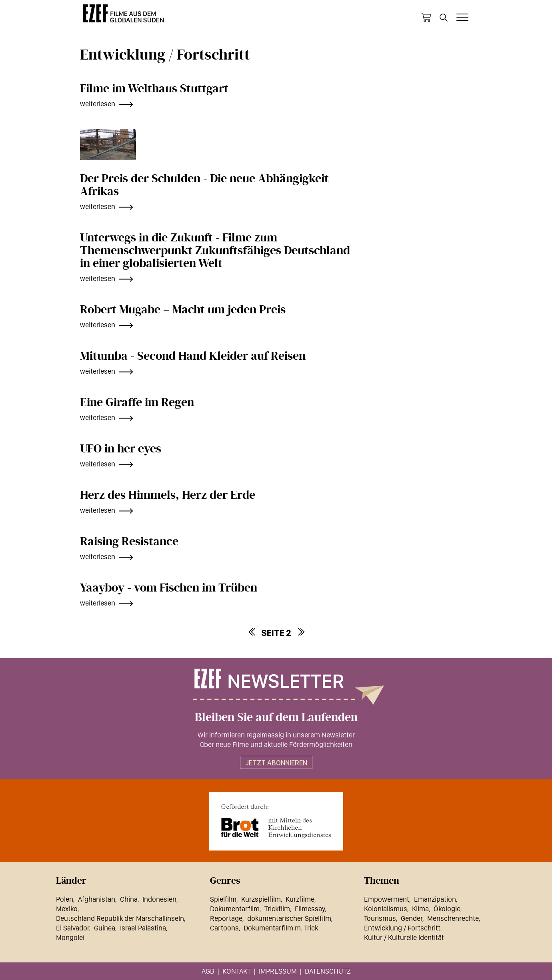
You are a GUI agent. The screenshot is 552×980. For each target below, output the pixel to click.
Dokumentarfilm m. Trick (281, 928)
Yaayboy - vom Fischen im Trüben (169, 588)
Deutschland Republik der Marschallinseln (120, 918)
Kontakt (237, 971)
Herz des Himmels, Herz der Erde (168, 495)
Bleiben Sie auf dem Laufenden (276, 717)
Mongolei (70, 937)
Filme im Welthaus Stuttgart (154, 89)
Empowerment (387, 899)
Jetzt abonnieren (276, 763)
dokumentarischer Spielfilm (289, 918)
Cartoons (224, 928)
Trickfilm (277, 909)
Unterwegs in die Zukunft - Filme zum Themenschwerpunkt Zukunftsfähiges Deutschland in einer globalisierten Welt (215, 251)
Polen (65, 899)
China (129, 899)
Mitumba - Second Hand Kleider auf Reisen (193, 356)
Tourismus (380, 918)
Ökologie (447, 909)
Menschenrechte (453, 918)
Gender (412, 918)
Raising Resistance (129, 542)
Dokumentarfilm (235, 909)
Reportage (226, 918)
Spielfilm (223, 899)
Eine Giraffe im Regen (137, 402)
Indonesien (159, 899)
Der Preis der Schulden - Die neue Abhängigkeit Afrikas (204, 185)
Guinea (105, 928)
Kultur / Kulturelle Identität (404, 937)
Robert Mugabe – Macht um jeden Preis (183, 310)
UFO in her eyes (121, 449)
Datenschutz (328, 971)
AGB (208, 971)
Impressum (278, 971)
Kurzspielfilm (261, 899)
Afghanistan (97, 899)
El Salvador (73, 928)
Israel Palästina (143, 928)
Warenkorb (426, 18)
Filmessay (310, 909)
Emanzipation (435, 899)
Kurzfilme (300, 899)
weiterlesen (98, 104)
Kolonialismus (386, 909)
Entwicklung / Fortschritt (402, 928)
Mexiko (67, 909)
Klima (420, 909)
